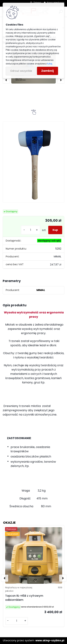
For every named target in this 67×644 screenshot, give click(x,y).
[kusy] (31, 230)
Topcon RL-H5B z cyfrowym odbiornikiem (24, 598)
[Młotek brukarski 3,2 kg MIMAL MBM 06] (33, 162)
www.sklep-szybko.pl (50, 640)
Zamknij (48, 71)
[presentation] (6, 80)
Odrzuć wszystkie (21, 71)
